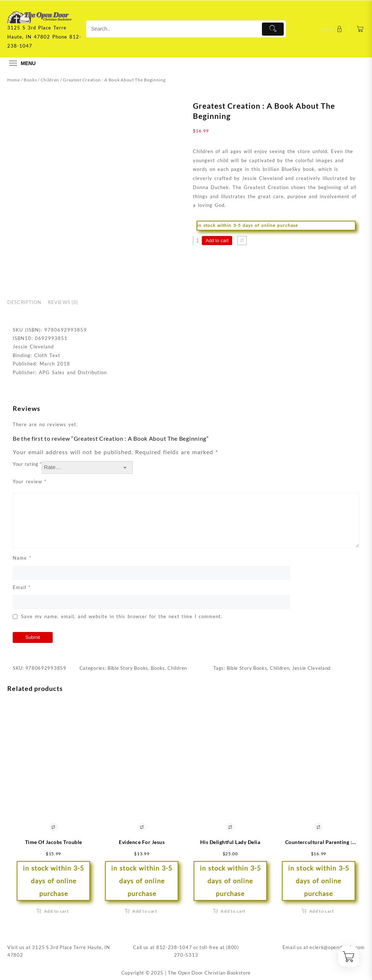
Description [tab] (24, 302)
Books (30, 80)
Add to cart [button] (56, 911)
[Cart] (360, 29)
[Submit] (273, 29)
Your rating (27, 464)
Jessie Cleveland (311, 668)
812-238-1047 (174, 947)
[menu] (21, 63)
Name (22, 558)
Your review (30, 481)
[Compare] (242, 241)
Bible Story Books (128, 668)
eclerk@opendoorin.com (337, 947)
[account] (332, 29)
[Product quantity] (197, 241)
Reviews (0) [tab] (63, 302)
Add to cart (217, 241)
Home (14, 80)
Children (50, 80)
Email (22, 587)
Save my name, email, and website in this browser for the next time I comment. (122, 616)
